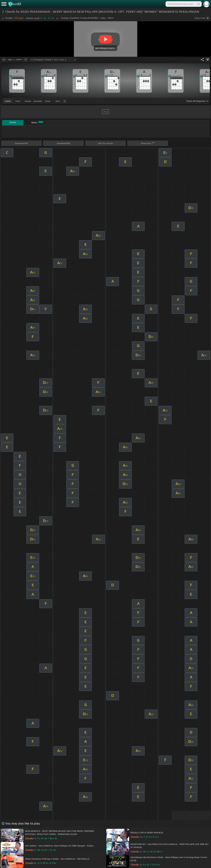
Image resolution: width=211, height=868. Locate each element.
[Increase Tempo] (26, 60)
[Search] (199, 4)
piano (18, 101)
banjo (48, 101)
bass (58, 101)
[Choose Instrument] (65, 101)
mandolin (38, 101)
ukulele (28, 101)
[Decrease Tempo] (4, 60)
